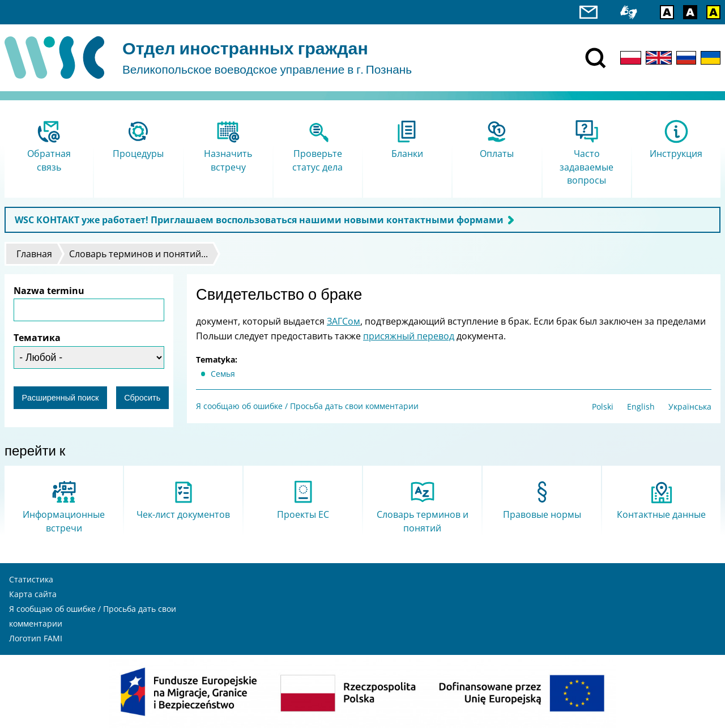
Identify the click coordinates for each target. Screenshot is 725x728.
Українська (690, 406)
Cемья (223, 374)
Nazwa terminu (49, 291)
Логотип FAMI (36, 638)
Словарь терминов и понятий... (138, 254)
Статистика (31, 579)
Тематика (37, 338)
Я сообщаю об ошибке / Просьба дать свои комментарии (307, 406)
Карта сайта (33, 594)
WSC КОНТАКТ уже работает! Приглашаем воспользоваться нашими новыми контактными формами (259, 220)
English (641, 406)
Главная (34, 254)
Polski (603, 406)
